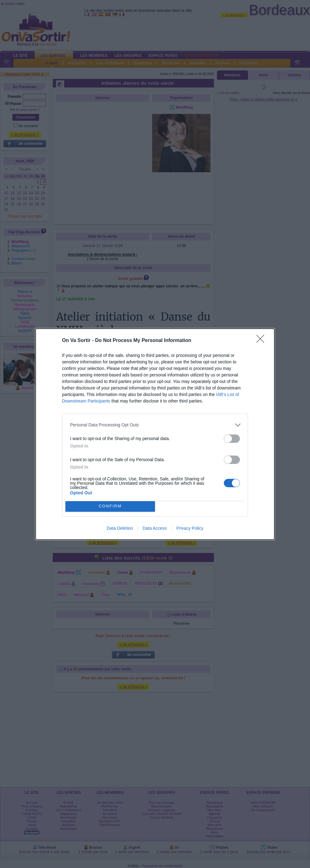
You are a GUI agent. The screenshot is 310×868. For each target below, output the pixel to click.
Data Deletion (120, 528)
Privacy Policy (190, 528)
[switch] (232, 439)
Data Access (155, 528)
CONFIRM (110, 506)
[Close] (262, 341)
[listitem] (155, 425)
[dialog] (155, 434)
